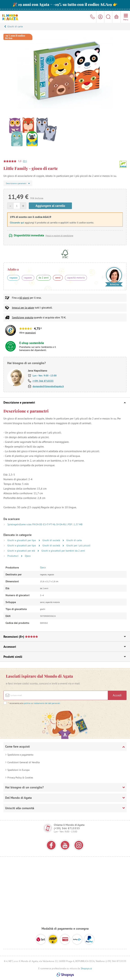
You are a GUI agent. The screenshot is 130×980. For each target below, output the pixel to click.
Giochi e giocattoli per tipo (22, 540)
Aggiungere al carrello (50, 206)
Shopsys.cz (86, 968)
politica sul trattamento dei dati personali (42, 703)
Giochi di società (52, 540)
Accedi (117, 695)
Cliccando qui (17, 223)
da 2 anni (44, 278)
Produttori (13, 556)
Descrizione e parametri (65, 402)
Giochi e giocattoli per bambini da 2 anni (63, 551)
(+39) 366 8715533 (43, 381)
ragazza (13, 278)
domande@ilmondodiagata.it (48, 386)
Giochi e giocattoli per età (22, 551)
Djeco (28, 556)
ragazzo (28, 278)
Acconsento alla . (34, 703)
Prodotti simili (65, 657)
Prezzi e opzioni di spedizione (59, 236)
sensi (58, 278)
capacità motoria (76, 278)
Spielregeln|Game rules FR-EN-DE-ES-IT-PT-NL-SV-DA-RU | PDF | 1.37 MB (45, 524)
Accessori (65, 647)
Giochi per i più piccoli (78, 545)
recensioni (30, 333)
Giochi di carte (15, 26)
